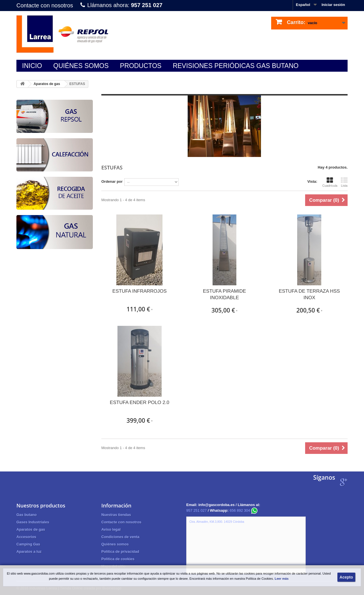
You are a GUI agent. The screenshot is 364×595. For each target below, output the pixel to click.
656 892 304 (244, 510)
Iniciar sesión (333, 5)
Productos (141, 66)
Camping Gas (28, 544)
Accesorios (26, 537)
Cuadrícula (330, 182)
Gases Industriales (33, 522)
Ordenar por (112, 181)
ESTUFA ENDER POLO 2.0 (140, 402)
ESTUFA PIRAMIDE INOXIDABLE (224, 294)
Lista (344, 182)
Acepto (346, 577)
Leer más (281, 579)
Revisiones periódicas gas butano (235, 66)
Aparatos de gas (47, 84)
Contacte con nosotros (45, 5)
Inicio (32, 66)
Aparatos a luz (29, 552)
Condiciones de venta (120, 537)
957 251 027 (196, 510)
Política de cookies (118, 559)
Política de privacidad (120, 552)
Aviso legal (111, 529)
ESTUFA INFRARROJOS (140, 291)
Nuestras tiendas (116, 515)
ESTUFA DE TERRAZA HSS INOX (309, 294)
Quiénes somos (81, 66)
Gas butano (27, 515)
